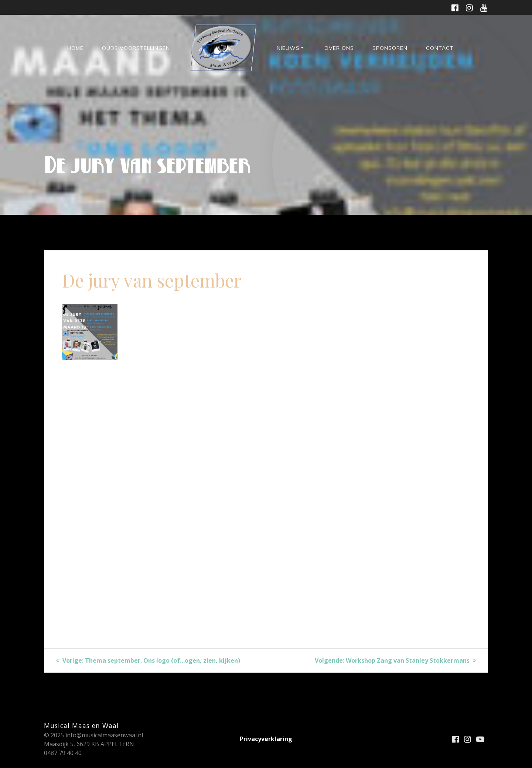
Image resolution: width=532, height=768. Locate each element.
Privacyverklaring (266, 739)
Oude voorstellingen (136, 48)
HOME (75, 48)
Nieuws (288, 48)
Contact (440, 48)
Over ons (339, 48)
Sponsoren (390, 48)
